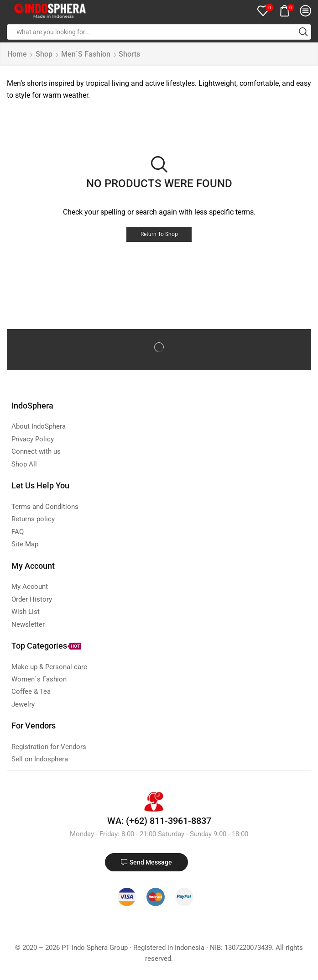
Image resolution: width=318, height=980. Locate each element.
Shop (44, 54)
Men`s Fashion (86, 54)
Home (17, 54)
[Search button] (303, 32)
